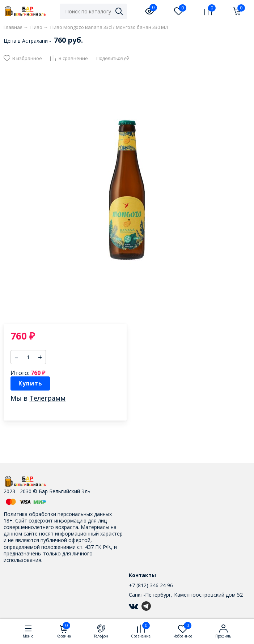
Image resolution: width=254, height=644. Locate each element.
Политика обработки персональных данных (58, 514)
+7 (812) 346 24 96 (151, 585)
